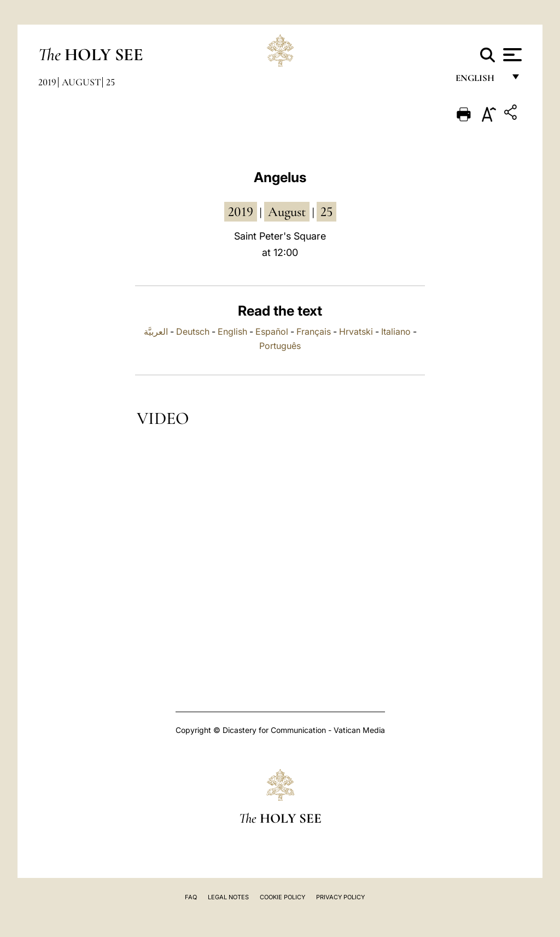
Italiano (396, 331)
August (81, 82)
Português (280, 346)
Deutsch (193, 331)
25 (110, 82)
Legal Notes (228, 897)
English (480, 81)
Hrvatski (356, 331)
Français (314, 331)
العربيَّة (156, 331)
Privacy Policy (340, 897)
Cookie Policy (282, 897)
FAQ (191, 897)
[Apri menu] (511, 55)
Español (272, 331)
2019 (47, 82)
